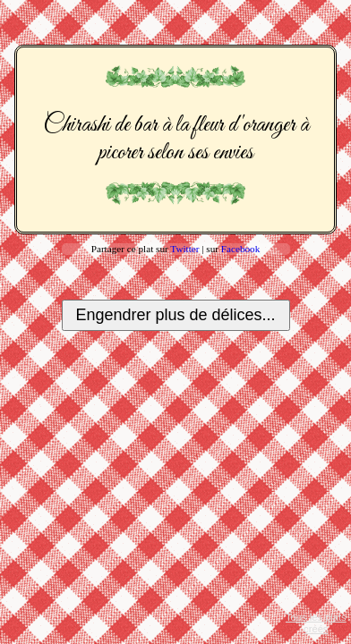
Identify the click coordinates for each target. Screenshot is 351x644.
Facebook (241, 249)
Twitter (184, 249)
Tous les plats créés (316, 623)
